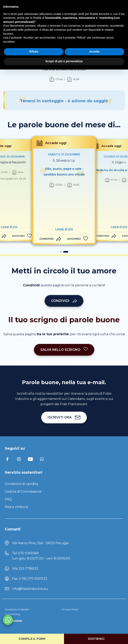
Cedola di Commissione (23, 492)
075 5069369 (28, 553)
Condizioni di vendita (21, 484)
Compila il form (32, 639)
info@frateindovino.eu (30, 589)
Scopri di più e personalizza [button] (64, 61)
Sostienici (96, 639)
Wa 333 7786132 (25, 569)
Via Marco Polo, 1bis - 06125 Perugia (40, 543)
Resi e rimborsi (16, 507)
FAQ (8, 499)
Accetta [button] (94, 52)
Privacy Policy (70, 609)
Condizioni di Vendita (17, 609)
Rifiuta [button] (34, 52)
